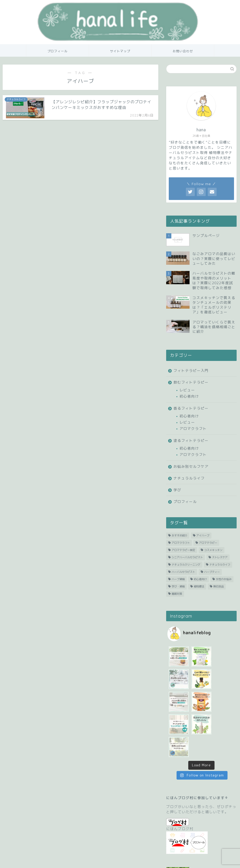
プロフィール (57, 51)
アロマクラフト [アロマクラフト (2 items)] (181, 543)
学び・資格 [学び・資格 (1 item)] (178, 586)
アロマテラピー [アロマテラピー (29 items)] (208, 543)
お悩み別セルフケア (191, 466)
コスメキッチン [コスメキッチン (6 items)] (213, 550)
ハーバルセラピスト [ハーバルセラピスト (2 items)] (183, 572)
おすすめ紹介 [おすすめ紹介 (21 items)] (179, 535)
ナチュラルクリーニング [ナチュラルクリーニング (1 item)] (186, 565)
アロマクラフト (193, 428)
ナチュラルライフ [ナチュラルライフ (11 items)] (220, 565)
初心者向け (189, 396)
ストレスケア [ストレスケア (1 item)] (220, 557)
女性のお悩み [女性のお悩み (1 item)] (224, 579)
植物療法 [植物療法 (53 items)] (199, 586)
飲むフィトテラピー (191, 382)
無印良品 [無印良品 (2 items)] (218, 586)
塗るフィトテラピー (191, 440)
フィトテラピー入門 (191, 370)
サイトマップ (120, 51)
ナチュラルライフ (189, 478)
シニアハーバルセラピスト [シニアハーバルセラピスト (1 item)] (187, 557)
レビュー (187, 390)
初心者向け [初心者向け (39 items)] (200, 579)
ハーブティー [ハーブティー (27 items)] (212, 572)
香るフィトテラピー (191, 408)
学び (177, 490)
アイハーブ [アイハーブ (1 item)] (203, 535)
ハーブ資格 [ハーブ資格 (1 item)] (178, 579)
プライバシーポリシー (28, 862)
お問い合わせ (183, 51)
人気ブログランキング (183, 838)
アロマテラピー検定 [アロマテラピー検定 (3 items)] (183, 550)
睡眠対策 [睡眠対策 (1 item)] (177, 594)
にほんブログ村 (180, 779)
